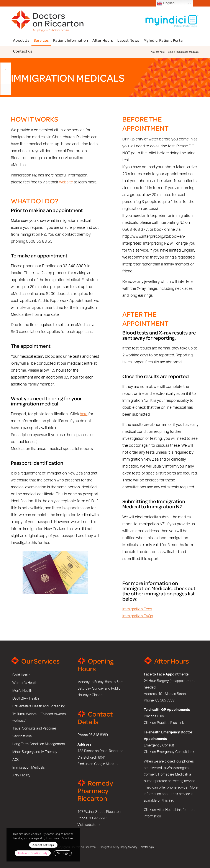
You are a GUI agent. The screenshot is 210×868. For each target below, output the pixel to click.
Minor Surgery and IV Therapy (35, 752)
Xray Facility (21, 775)
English (166, 3)
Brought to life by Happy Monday (118, 847)
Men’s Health (22, 691)
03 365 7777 (165, 700)
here (84, 414)
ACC (16, 760)
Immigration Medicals (29, 768)
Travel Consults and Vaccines (34, 728)
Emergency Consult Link (176, 752)
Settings (63, 853)
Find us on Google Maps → (98, 764)
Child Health (21, 675)
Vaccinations (22, 736)
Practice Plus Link (170, 723)
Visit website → (89, 825)
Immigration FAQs (138, 616)
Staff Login (148, 847)
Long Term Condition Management (39, 744)
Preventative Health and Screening (39, 706)
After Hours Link (169, 810)
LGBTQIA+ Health (26, 698)
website (66, 182)
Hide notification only (33, 853)
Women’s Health (25, 683)
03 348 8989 (98, 735)
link (171, 800)
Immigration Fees (137, 609)
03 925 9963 (99, 818)
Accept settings (43, 845)
